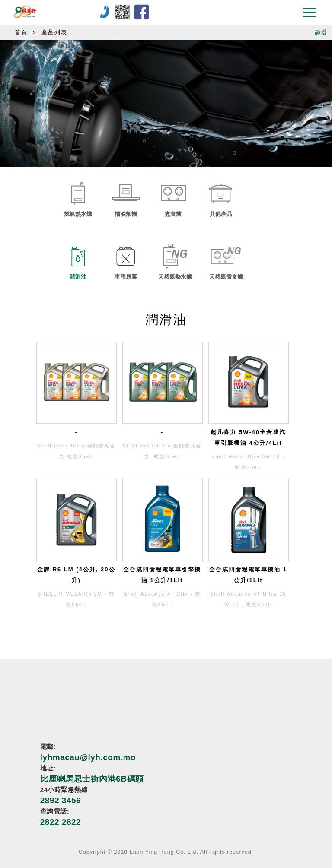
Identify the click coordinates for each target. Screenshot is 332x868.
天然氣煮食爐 (226, 277)
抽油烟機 (126, 214)
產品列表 (54, 32)
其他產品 (221, 214)
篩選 (321, 32)
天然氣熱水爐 (175, 277)
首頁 (21, 32)
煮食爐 (173, 214)
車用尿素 (126, 277)
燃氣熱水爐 (78, 214)
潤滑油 (78, 277)
